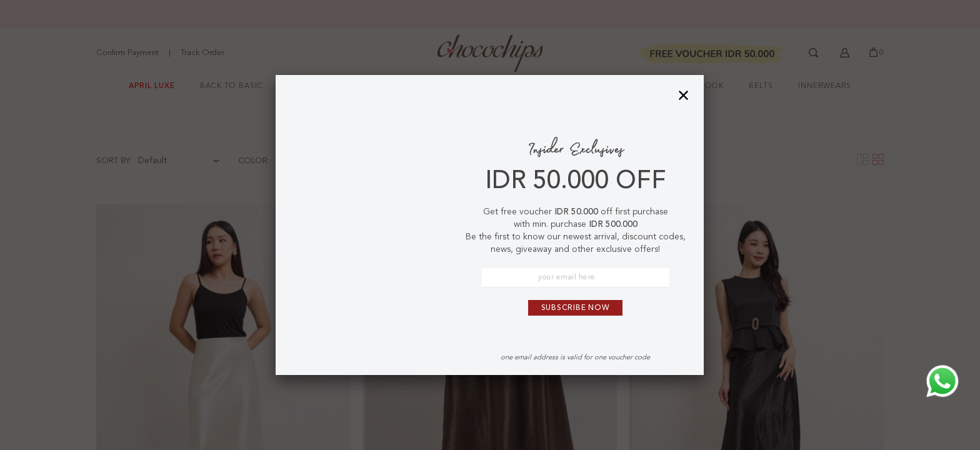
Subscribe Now (576, 308)
